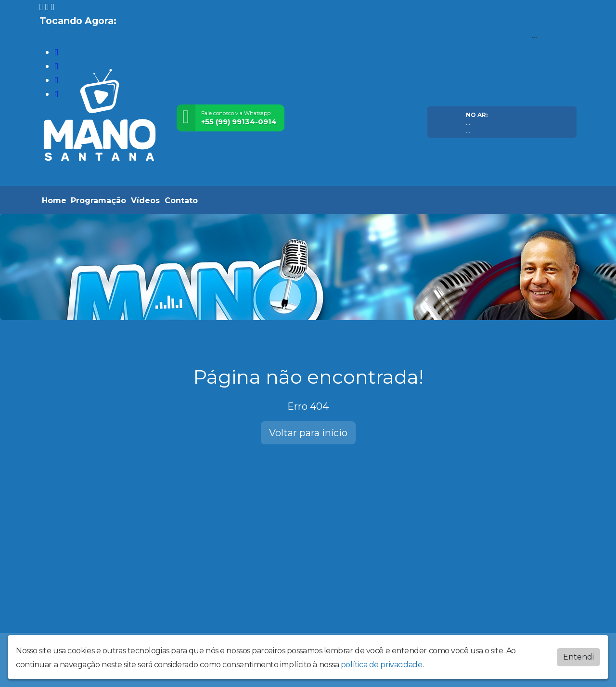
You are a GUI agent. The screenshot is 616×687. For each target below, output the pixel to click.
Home (54, 201)
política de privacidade (382, 665)
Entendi (578, 657)
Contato (181, 201)
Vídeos (145, 201)
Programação (98, 201)
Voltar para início (308, 433)
